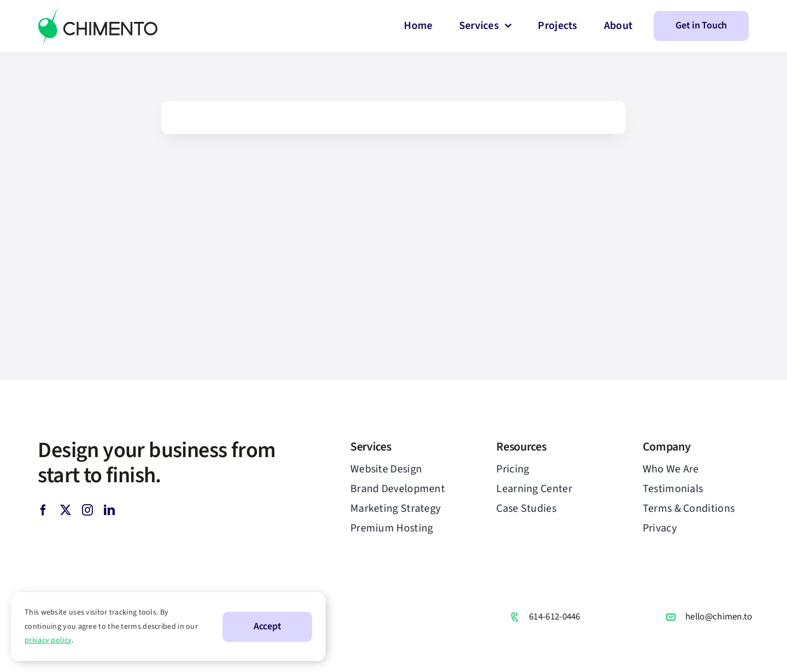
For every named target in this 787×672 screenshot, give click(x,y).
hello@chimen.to (719, 617)
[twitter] (66, 510)
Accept (267, 626)
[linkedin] (109, 510)
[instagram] (87, 510)
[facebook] (43, 510)
